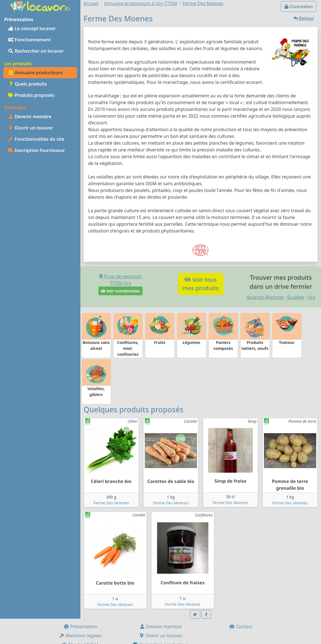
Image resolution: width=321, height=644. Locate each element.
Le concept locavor (32, 28)
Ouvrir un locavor (30, 128)
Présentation (80, 627)
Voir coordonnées (120, 291)
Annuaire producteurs (35, 73)
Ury (311, 297)
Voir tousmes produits (201, 284)
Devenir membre (30, 117)
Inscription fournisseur (36, 150)
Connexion (299, 6)
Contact (241, 627)
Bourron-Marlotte (265, 297)
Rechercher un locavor (36, 51)
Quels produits (27, 84)
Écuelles (296, 297)
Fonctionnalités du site (36, 139)
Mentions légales (80, 636)
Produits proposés (31, 95)
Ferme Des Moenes (111, 503)
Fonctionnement (29, 40)
